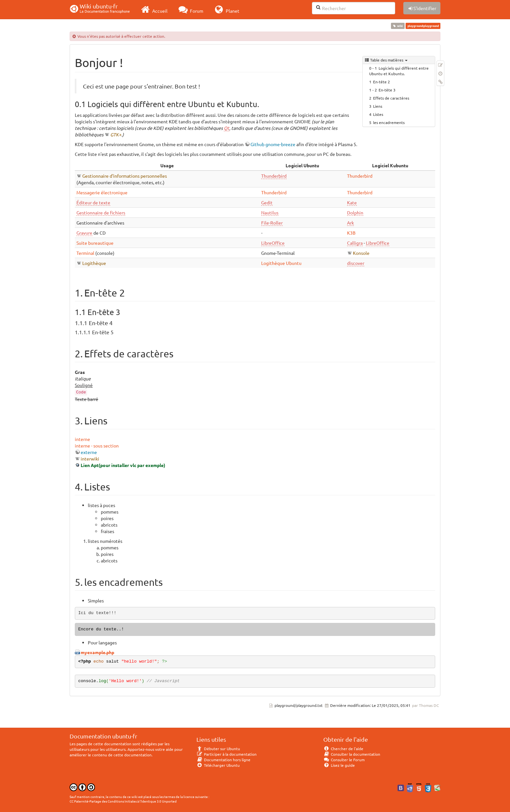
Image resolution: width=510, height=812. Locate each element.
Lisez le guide (339, 765)
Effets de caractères (391, 98)
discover (356, 263)
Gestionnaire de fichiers (101, 213)
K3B (351, 233)
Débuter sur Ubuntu (218, 749)
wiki (398, 26)
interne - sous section (97, 446)
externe (89, 452)
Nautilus (270, 213)
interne (82, 439)
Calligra (355, 243)
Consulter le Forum (344, 760)
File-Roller (272, 223)
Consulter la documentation (352, 754)
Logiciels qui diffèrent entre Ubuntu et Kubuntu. (399, 71)
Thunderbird (274, 176)
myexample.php (97, 652)
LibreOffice (273, 243)
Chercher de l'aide (343, 749)
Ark (350, 223)
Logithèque (94, 263)
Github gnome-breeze (273, 144)
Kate (352, 202)
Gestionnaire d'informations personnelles (125, 176)
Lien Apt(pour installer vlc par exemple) (123, 465)
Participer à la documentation (227, 754)
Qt (227, 128)
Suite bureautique (95, 243)
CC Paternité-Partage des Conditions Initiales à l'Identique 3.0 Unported (123, 801)
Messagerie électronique (102, 192)
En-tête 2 (382, 82)
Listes (378, 114)
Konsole (361, 253)
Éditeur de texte (93, 202)
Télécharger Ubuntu (218, 765)
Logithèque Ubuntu (281, 263)
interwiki (90, 459)
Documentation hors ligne (223, 760)
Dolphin (355, 213)
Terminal (85, 253)
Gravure (84, 233)
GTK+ (116, 134)
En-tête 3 (387, 90)
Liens (378, 106)
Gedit (267, 202)
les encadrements (389, 122)
